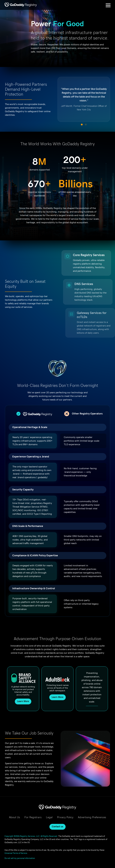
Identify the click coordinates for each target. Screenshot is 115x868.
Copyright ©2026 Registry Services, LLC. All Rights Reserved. (31, 836)
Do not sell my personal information (20, 858)
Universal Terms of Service (16, 853)
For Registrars (33, 817)
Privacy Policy (65, 817)
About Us (14, 817)
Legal (49, 817)
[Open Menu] (108, 5)
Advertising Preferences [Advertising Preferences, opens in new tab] (92, 817)
